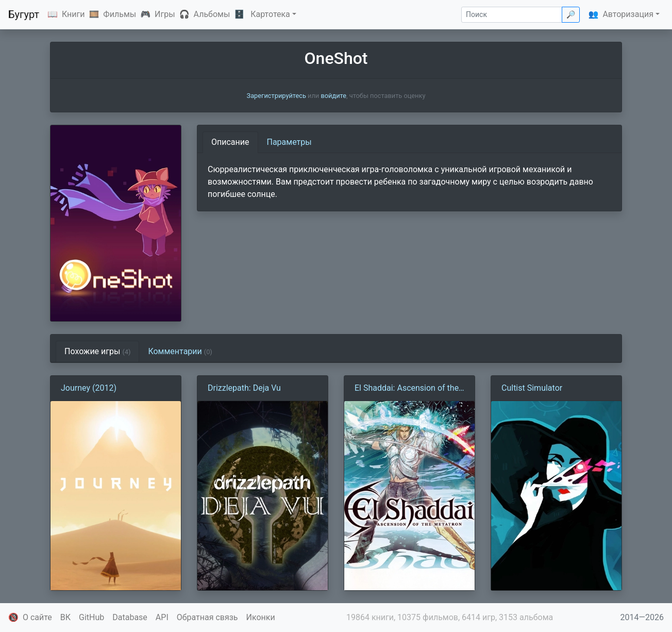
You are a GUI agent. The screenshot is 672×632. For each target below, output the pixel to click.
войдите (333, 96)
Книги (73, 14)
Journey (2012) (89, 388)
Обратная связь (207, 617)
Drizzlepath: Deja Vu (244, 388)
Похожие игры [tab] (97, 351)
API (162, 617)
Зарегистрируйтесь (276, 96)
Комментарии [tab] (180, 351)
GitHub (91, 617)
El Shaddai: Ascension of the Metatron (407, 389)
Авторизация (628, 14)
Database (130, 617)
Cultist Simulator (532, 388)
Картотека (270, 14)
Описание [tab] (230, 142)
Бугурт (24, 14)
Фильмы (120, 14)
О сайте (37, 617)
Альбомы (212, 14)
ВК (65, 617)
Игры (165, 14)
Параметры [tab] (289, 142)
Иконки (261, 617)
